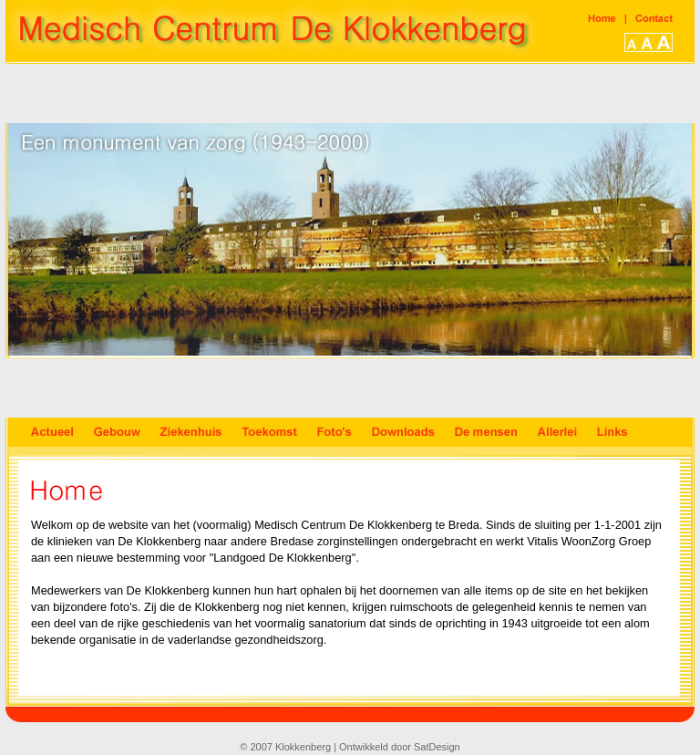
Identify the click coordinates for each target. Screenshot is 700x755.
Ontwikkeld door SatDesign (400, 747)
